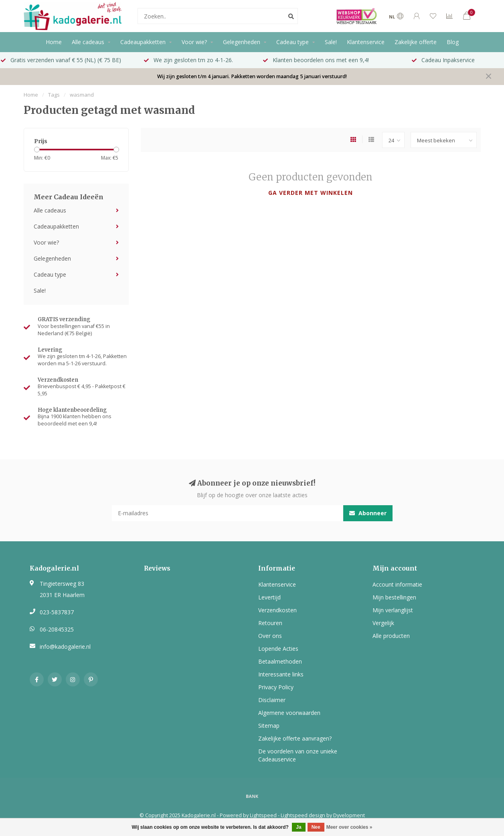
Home (54, 42)
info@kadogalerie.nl (65, 647)
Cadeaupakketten (143, 42)
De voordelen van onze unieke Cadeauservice (298, 755)
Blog (453, 42)
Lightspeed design (303, 815)
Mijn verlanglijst (393, 610)
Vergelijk (383, 623)
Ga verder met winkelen (311, 193)
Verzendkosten (277, 610)
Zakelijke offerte (416, 42)
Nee (316, 827)
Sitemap (269, 726)
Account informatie (397, 584)
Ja (299, 827)
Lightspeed (263, 815)
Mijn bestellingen (394, 597)
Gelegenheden (242, 42)
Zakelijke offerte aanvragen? (295, 738)
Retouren (270, 623)
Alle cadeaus (88, 42)
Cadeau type (292, 42)
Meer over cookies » (349, 827)
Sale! (331, 42)
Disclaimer (272, 700)
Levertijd (269, 597)
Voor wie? (194, 42)
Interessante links (281, 674)
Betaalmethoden (280, 661)
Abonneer (368, 513)
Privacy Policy (276, 687)
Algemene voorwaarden (289, 713)
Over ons (270, 636)
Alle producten (391, 636)
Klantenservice (366, 42)
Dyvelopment (349, 815)
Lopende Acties (278, 649)
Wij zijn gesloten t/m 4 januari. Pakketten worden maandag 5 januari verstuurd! (252, 76)
